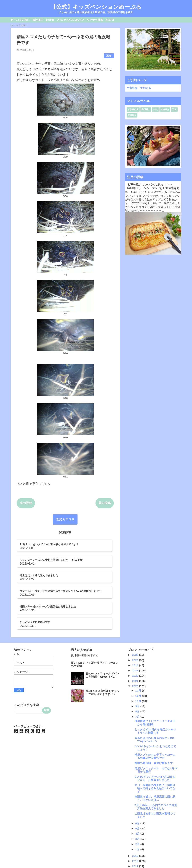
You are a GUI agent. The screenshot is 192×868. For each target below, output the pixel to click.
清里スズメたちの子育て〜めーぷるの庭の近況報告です (155, 722)
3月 (138, 804)
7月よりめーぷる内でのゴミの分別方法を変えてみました (156, 772)
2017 (136, 832)
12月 (139, 656)
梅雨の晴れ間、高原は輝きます (154, 729)
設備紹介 (165, 109)
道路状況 (132, 115)
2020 (136, 652)
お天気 (50, 20)
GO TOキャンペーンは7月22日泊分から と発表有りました (155, 744)
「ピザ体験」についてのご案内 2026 (149, 184)
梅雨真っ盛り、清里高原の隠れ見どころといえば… (155, 764)
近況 (109, 56)
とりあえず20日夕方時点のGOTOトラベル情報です (155, 697)
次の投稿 (26, 503)
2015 (136, 842)
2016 (136, 837)
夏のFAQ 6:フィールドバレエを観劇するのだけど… (102, 641)
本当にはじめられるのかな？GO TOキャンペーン (154, 705)
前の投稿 (105, 503)
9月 (138, 672)
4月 (138, 799)
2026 (136, 620)
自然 (155, 109)
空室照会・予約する (139, 88)
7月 (138, 682)
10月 (139, 667)
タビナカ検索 (95, 20)
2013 (136, 852)
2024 (136, 631)
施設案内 (38, 20)
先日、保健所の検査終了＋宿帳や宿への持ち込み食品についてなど (155, 754)
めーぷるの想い (20, 20)
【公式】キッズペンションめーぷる (96, 7)
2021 (136, 646)
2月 (138, 810)
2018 (136, 826)
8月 (138, 677)
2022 (136, 641)
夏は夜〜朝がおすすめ (85, 621)
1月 (138, 815)
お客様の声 (133, 109)
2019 (136, 821)
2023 (136, 636)
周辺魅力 (146, 109)
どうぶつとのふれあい (70, 20)
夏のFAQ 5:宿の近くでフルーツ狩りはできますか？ (102, 658)
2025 (136, 626)
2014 (136, 847)
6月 (138, 789)
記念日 (110, 20)
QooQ (102, 867)
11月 (139, 661)
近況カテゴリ (65, 519)
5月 (138, 794)
